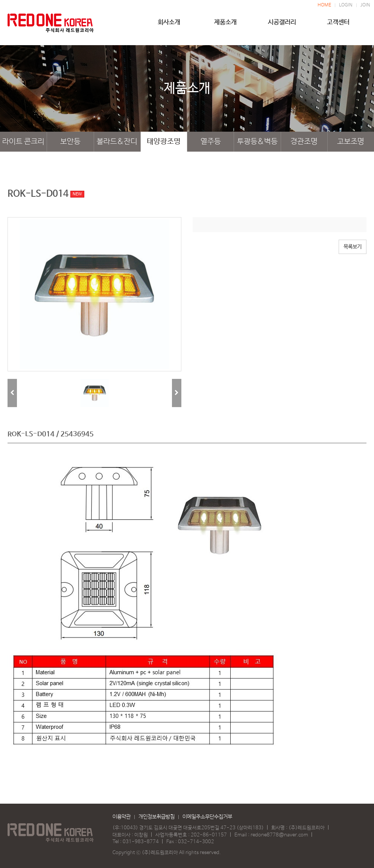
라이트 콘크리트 (23, 144)
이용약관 (122, 817)
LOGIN (346, 5)
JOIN (365, 5)
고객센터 (338, 25)
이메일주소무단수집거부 (207, 817)
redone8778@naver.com (279, 835)
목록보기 (353, 247)
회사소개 (169, 25)
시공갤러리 (282, 25)
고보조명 (351, 142)
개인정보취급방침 (157, 817)
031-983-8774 (141, 842)
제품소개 (225, 25)
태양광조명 (164, 142)
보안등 (70, 142)
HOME (324, 5)
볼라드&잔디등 (117, 144)
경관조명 (304, 142)
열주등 (211, 142)
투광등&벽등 (257, 142)
